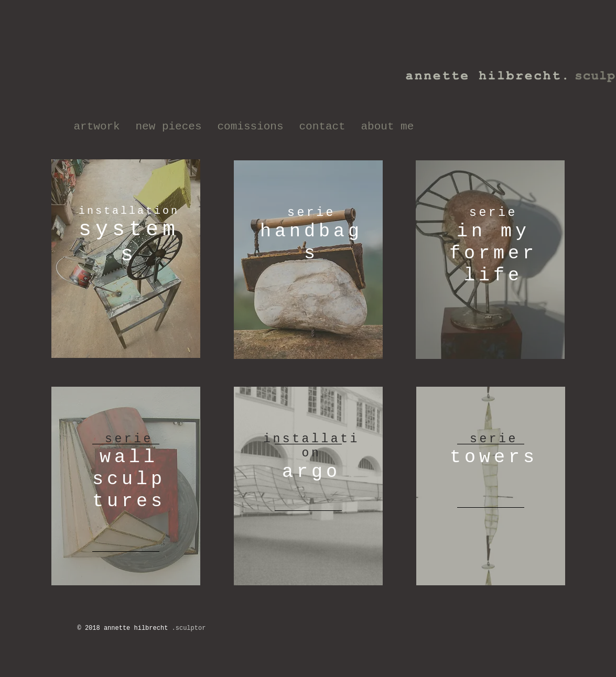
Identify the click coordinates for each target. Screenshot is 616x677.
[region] (126, 259)
